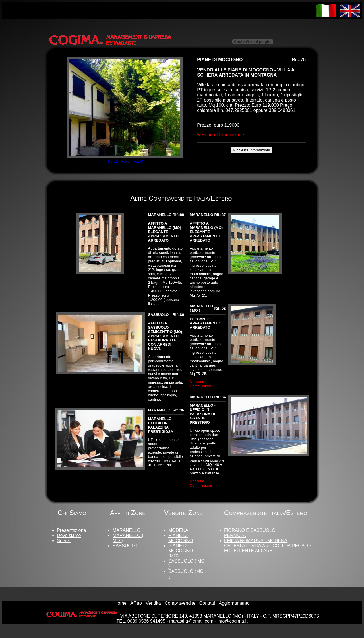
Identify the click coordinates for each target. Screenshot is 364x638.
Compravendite (180, 603)
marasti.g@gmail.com (191, 621)
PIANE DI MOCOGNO (181, 538)
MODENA (178, 530)
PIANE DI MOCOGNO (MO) (181, 551)
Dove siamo (69, 535)
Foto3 (138, 161)
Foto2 (126, 161)
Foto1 (113, 161)
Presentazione (71, 530)
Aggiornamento (234, 603)
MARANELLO (127, 530)
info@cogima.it (233, 621)
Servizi (64, 541)
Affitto (136, 603)
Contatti (207, 603)
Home (120, 603)
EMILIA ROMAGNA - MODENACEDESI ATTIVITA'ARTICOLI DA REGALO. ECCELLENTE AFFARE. (268, 546)
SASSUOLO (125, 546)
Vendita (153, 603)
